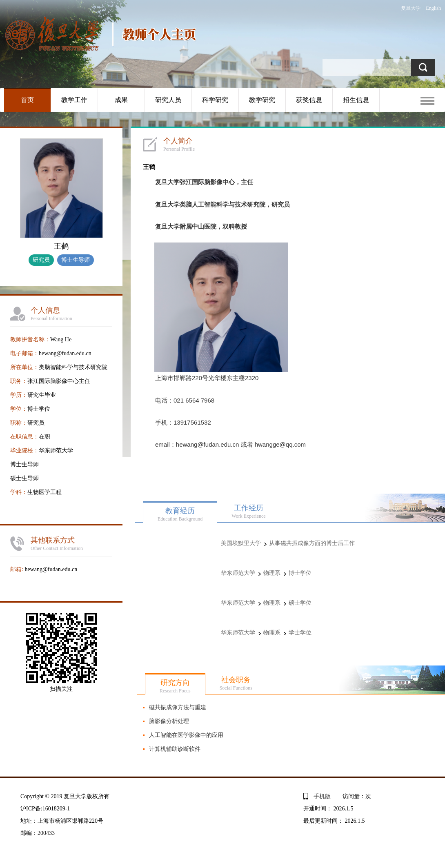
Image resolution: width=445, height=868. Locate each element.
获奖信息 (309, 100)
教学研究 (262, 100)
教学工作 (74, 100)
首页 (27, 100)
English (433, 8)
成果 (121, 100)
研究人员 (168, 100)
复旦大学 (411, 8)
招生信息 (356, 100)
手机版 (322, 796)
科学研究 (215, 100)
